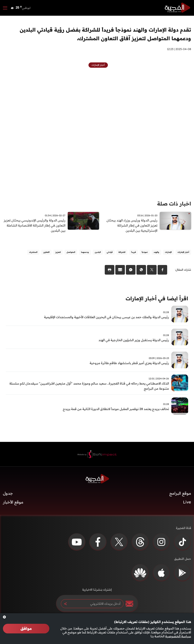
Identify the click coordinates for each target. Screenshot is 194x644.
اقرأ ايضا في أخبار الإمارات (157, 299)
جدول (8, 494)
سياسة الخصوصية (178, 636)
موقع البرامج (180, 494)
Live (187, 502)
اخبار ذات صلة (174, 204)
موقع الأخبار (13, 502)
